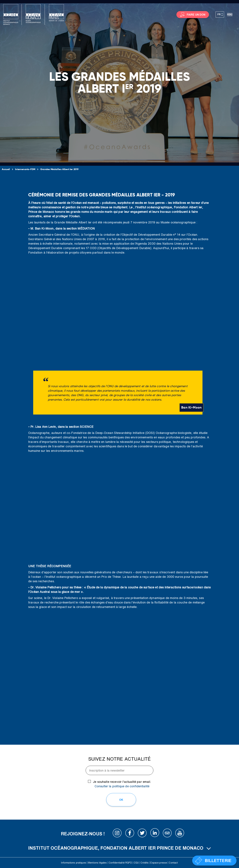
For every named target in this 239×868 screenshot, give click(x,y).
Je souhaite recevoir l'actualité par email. (122, 784)
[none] (220, 15)
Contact (173, 863)
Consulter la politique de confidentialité (122, 786)
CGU (136, 863)
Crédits (145, 863)
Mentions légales (97, 863)
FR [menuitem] (219, 14)
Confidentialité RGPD (120, 863)
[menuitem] (220, 15)
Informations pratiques (74, 863)
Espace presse (159, 863)
